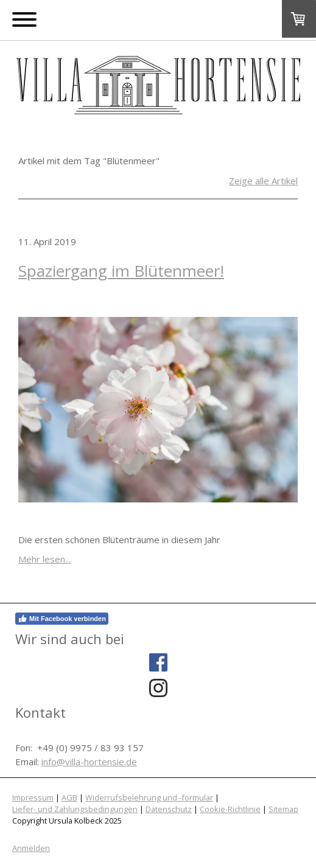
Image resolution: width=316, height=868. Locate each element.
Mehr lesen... (44, 559)
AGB (69, 797)
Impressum (33, 797)
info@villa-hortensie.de (89, 762)
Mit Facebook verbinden (62, 619)
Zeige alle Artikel (263, 181)
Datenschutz (169, 809)
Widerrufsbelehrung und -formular (149, 797)
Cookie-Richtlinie (230, 809)
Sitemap (283, 809)
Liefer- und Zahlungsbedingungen (75, 809)
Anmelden (31, 848)
